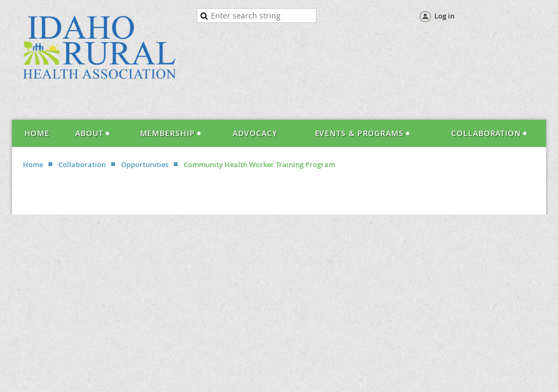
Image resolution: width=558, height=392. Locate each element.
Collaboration (82, 164)
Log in (444, 16)
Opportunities (145, 164)
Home (33, 164)
